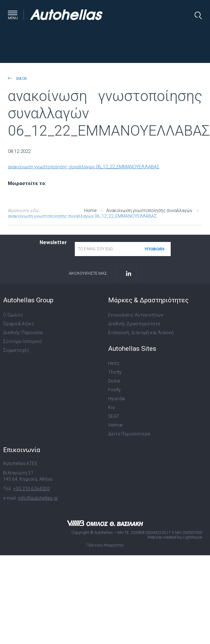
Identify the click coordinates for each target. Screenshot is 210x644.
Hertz (114, 363)
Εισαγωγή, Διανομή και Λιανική (141, 333)
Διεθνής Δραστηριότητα (134, 324)
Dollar (114, 381)
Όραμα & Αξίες (19, 324)
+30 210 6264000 (31, 489)
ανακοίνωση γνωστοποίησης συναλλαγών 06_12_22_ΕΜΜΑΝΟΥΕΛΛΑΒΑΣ (84, 167)
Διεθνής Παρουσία (23, 333)
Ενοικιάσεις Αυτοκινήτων (136, 315)
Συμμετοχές (16, 350)
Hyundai (117, 399)
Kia (111, 407)
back (17, 78)
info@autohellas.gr (38, 498)
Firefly (115, 390)
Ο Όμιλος (13, 315)
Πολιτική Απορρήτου (105, 545)
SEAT (114, 416)
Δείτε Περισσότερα (129, 434)
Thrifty (115, 372)
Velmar (116, 425)
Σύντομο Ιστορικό (22, 341)
